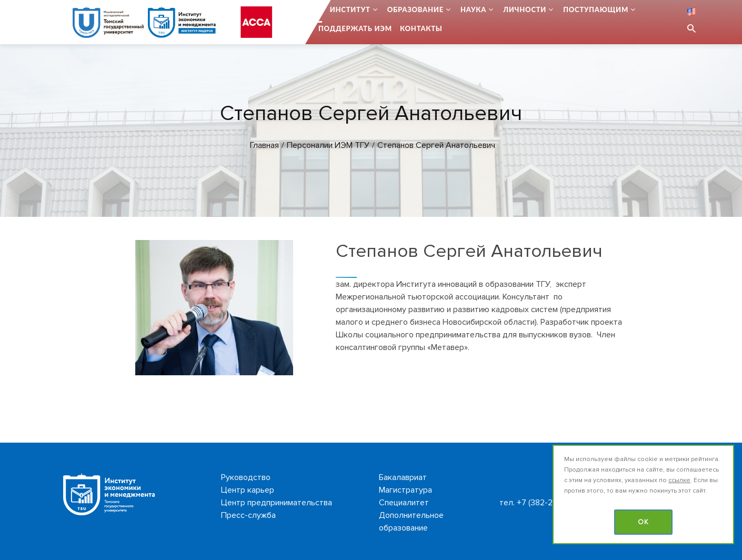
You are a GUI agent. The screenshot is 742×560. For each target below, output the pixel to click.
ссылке (679, 480)
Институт (350, 9)
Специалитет (404, 503)
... (319, 9)
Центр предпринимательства (277, 503)
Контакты (421, 28)
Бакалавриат (403, 477)
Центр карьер (248, 490)
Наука (473, 9)
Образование (415, 9)
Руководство (246, 477)
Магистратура (405, 490)
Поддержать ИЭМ (355, 28)
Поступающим (596, 9)
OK (643, 522)
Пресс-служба (248, 515)
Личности (525, 9)
